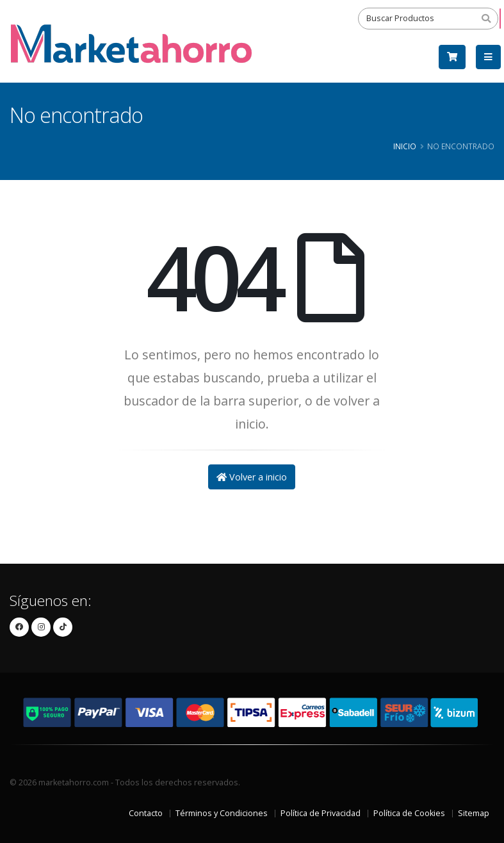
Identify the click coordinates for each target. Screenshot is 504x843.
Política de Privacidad (321, 813)
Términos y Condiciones (222, 813)
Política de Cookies (409, 813)
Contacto (146, 813)
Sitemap (474, 813)
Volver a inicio (252, 477)
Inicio (405, 146)
